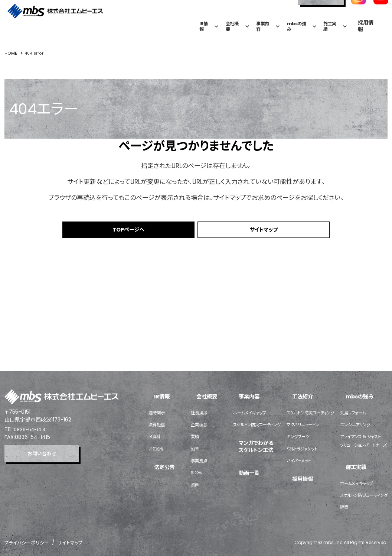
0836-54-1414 (32, 343)
